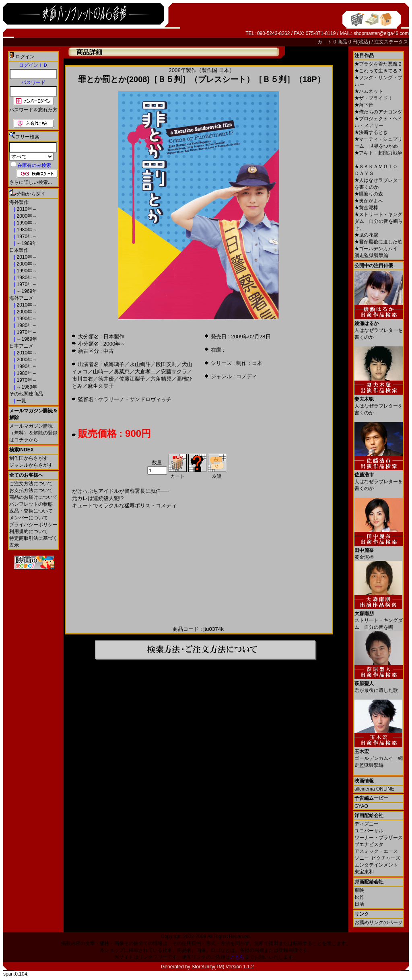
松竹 (359, 897)
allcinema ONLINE (374, 789)
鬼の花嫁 (366, 235)
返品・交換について (31, 511)
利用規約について (29, 531)
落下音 (364, 105)
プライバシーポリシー (33, 525)
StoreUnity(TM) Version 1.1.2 (223, 967)
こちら (237, 957)
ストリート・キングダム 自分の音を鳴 (379, 617)
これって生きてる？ (378, 71)
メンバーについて (29, 518)
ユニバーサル (369, 831)
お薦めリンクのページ (379, 922)
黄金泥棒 (366, 208)
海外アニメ (21, 298)
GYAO (361, 806)
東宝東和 (364, 872)
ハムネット (369, 91)
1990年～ (26, 223)
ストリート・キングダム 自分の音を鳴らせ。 (379, 221)
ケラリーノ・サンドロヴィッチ (135, 399)
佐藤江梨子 (132, 379)
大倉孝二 (145, 372)
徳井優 (106, 379)
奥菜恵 (122, 372)
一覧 (21, 401)
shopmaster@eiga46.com (381, 33)
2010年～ (26, 209)
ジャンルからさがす (31, 465)
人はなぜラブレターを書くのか (379, 327)
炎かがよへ (369, 201)
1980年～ (26, 230)
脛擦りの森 (369, 194)
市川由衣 (82, 379)
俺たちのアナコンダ (378, 112)
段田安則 (166, 364)
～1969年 (26, 243)
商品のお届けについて (33, 497)
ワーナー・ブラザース (379, 838)
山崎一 (101, 372)
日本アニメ (21, 346)
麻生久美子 (101, 386)
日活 (359, 904)
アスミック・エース (376, 851)
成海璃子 (114, 364)
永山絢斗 (140, 364)
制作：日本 (249, 363)
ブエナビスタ (369, 844)
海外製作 (19, 202)
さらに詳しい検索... (31, 182)
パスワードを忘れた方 (33, 110)
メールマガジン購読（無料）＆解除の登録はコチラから (33, 433)
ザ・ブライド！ (374, 98)
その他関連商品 (26, 394)
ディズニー (367, 824)
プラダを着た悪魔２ (378, 64)
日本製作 (19, 250)
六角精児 (161, 379)
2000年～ (26, 216)
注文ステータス (391, 42)
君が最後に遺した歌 (378, 242)
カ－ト (325, 42)
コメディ (247, 376)
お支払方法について (31, 490)
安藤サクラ (174, 372)
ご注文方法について (31, 484)
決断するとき (371, 132)
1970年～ (26, 237)
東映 (359, 890)
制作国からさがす (29, 458)
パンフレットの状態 (31, 504)
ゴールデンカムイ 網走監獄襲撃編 (379, 755)
